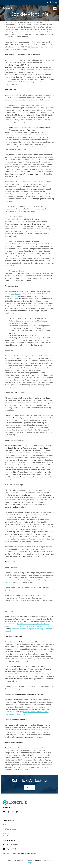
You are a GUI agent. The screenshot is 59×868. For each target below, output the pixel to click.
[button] (55, 8)
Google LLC (15, 294)
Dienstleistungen (9, 830)
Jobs (5, 832)
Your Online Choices (25, 624)
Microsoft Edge (11, 714)
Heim (5, 825)
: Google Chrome (30, 712)
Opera (20, 714)
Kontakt (6, 835)
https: (20, 600)
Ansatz (6, 828)
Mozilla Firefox (43, 712)
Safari (25, 714)
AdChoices (49, 626)
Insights (6, 833)
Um (4, 826)
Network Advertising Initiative (32, 626)
